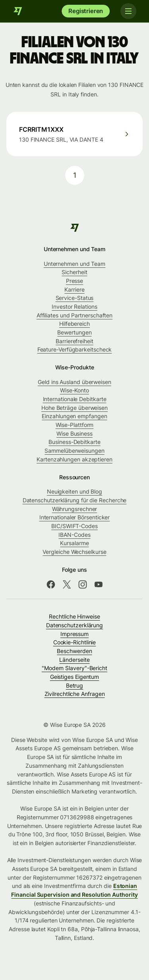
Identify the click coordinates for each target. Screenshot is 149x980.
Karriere (74, 289)
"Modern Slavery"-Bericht (74, 668)
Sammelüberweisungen (74, 451)
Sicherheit (74, 272)
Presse (75, 281)
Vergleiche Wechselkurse (74, 552)
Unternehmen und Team (74, 264)
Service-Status (75, 298)
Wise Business (74, 433)
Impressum (74, 634)
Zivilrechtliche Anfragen (75, 694)
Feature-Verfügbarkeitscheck (75, 349)
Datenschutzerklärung (74, 625)
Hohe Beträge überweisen (74, 408)
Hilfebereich (74, 324)
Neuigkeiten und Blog (74, 491)
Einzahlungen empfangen (74, 416)
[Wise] (18, 11)
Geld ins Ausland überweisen (74, 382)
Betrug (75, 685)
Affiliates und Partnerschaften (74, 315)
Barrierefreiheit (74, 341)
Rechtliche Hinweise (74, 616)
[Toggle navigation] (128, 11)
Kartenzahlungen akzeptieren (74, 459)
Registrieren (86, 11)
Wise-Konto (74, 390)
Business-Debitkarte (74, 442)
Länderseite (74, 660)
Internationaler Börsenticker (75, 517)
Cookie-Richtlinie (75, 642)
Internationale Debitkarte (75, 399)
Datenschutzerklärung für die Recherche (75, 500)
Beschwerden (74, 651)
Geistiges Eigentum (75, 677)
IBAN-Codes (74, 535)
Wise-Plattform (75, 425)
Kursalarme (74, 543)
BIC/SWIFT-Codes (74, 526)
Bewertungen (74, 332)
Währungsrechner (75, 509)
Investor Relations (74, 306)
